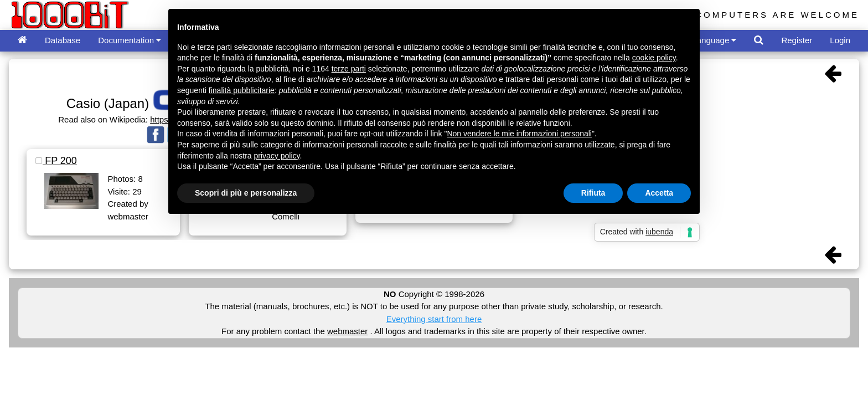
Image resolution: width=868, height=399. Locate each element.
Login (840, 40)
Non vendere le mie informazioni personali (519, 134)
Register (797, 40)
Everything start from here (434, 319)
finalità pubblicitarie (242, 90)
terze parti (349, 69)
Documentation (130, 40)
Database (63, 40)
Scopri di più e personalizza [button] (246, 193)
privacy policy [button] (277, 156)
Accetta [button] (659, 193)
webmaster (347, 331)
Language (715, 40)
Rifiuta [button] (593, 193)
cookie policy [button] (654, 58)
